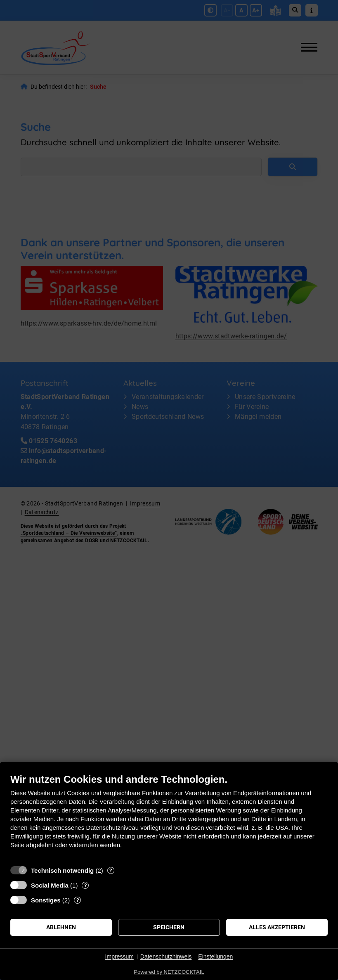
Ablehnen (61, 927)
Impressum (119, 956)
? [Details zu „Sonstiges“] (78, 900)
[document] (169, 817)
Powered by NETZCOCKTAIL (169, 972)
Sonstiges (46, 900)
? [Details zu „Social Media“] (85, 885)
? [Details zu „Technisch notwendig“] (111, 870)
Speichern (169, 927)
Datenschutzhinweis (166, 956)
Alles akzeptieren (277, 927)
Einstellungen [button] (215, 956)
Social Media (50, 885)
